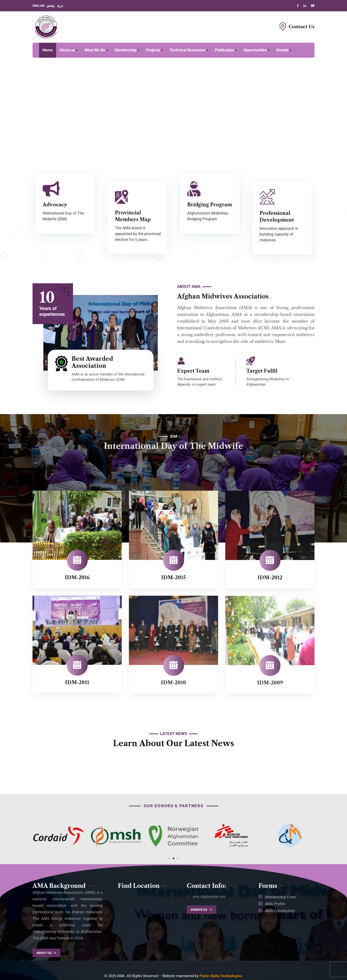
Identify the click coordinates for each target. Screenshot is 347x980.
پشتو (51, 6)
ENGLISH (39, 6)
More (280, 341)
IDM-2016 (77, 582)
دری (60, 6)
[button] (169, 858)
